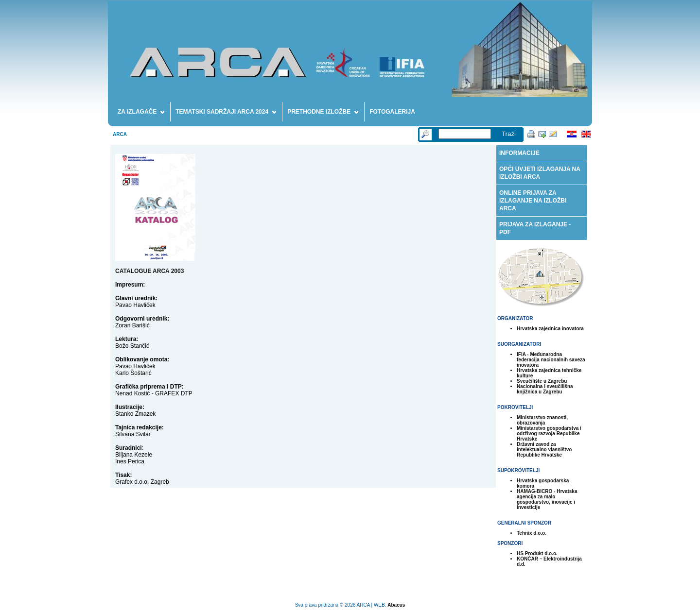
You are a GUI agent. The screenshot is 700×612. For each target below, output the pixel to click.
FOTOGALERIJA (392, 112)
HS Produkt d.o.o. (537, 553)
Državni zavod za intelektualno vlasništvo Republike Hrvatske (544, 450)
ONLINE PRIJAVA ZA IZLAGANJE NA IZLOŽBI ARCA (533, 201)
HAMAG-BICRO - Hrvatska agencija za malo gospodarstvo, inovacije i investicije (547, 499)
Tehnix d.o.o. (532, 533)
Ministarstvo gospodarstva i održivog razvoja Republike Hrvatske (549, 433)
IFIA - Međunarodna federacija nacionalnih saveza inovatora (551, 360)
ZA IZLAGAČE (141, 113)
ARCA (120, 134)
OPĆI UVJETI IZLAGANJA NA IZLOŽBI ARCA (540, 173)
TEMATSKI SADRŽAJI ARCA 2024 (226, 113)
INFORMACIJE (519, 153)
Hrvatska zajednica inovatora (550, 329)
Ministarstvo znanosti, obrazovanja (542, 420)
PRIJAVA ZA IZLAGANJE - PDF (535, 228)
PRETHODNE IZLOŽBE (323, 113)
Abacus (396, 605)
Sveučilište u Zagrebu (542, 381)
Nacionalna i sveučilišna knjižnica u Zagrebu (545, 389)
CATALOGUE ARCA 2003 (149, 271)
